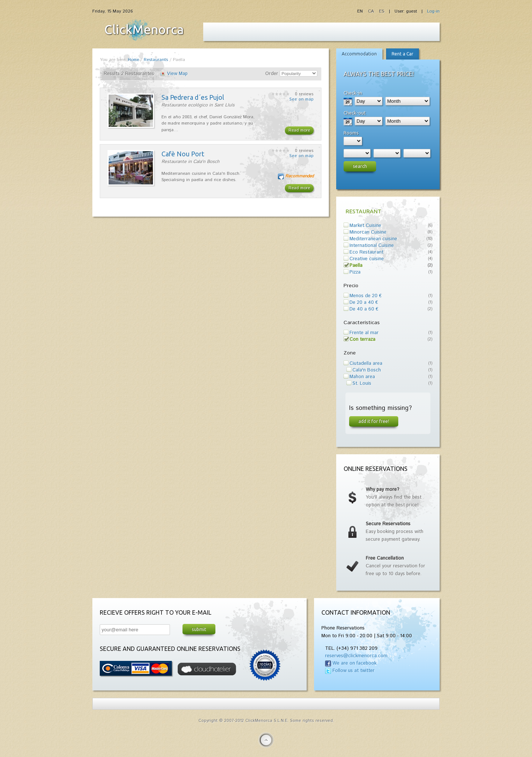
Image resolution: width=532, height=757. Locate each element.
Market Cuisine (365, 226)
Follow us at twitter (354, 671)
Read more (299, 130)
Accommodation (359, 54)
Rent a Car (403, 54)
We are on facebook (354, 663)
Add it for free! (374, 421)
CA (372, 11)
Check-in (353, 93)
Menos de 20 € (366, 296)
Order (272, 74)
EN (361, 11)
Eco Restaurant (366, 252)
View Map (177, 74)
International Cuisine (372, 246)
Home (133, 60)
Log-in (433, 11)
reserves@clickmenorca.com (356, 656)
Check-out (355, 113)
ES (382, 11)
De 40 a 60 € (364, 309)
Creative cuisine (367, 259)
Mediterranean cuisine (373, 239)
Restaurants (156, 60)
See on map (301, 99)
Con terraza (362, 340)
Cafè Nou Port (183, 154)
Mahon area (362, 377)
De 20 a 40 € (364, 303)
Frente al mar (364, 333)
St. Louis (362, 383)
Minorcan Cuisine (368, 232)
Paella (356, 266)
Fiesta (144, 30)
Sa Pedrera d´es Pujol (193, 97)
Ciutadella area (366, 364)
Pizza (355, 272)
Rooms (351, 133)
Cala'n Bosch (367, 370)
